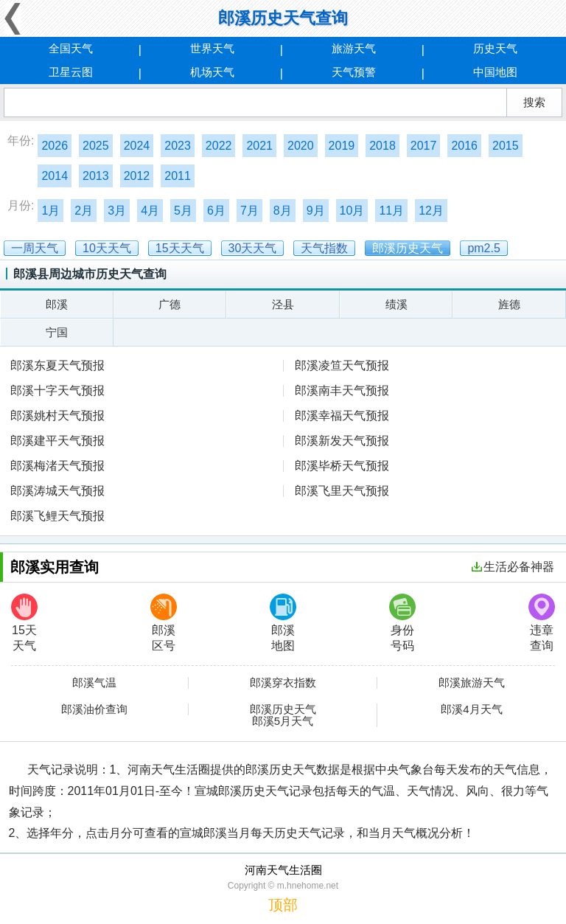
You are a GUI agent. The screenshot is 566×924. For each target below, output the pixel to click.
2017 (424, 146)
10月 (352, 211)
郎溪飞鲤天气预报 (57, 516)
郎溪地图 (283, 623)
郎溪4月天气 (471, 709)
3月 (117, 211)
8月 (283, 211)
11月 (391, 211)
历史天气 (495, 48)
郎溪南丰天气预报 (342, 390)
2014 (55, 176)
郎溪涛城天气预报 (57, 491)
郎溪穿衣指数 (283, 683)
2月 (84, 211)
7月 (249, 211)
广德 (170, 304)
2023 (178, 146)
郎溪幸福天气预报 (342, 416)
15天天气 (24, 623)
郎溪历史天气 (283, 709)
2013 (96, 176)
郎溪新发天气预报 (342, 441)
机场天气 (212, 72)
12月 (431, 211)
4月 (150, 211)
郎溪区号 (164, 623)
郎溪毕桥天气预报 (342, 466)
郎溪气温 (94, 683)
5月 (183, 211)
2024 (137, 146)
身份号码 (402, 623)
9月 (316, 211)
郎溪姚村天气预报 (57, 416)
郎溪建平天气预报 (57, 441)
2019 (342, 146)
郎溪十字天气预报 (57, 390)
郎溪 (57, 304)
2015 (506, 146)
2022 (219, 146)
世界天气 (212, 48)
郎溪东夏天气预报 (57, 365)
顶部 (283, 905)
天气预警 (354, 72)
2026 (55, 146)
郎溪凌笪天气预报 (342, 365)
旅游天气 (354, 48)
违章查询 (542, 623)
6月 (216, 211)
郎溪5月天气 (283, 721)
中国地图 (495, 72)
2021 (259, 146)
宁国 (57, 332)
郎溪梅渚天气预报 (57, 466)
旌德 (509, 304)
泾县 (283, 304)
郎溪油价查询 (94, 709)
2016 (464, 146)
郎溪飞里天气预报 (342, 491)
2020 (301, 146)
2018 (382, 146)
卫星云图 (71, 72)
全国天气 (71, 48)
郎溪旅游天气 (472, 683)
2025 (96, 146)
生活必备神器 (513, 567)
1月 (50, 211)
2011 (178, 176)
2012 (137, 176)
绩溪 (396, 304)
